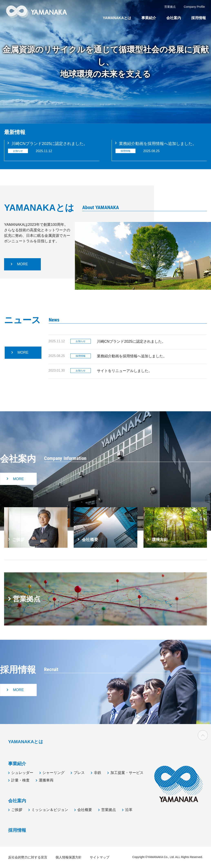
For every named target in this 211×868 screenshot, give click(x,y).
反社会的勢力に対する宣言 (28, 857)
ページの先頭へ (203, 735)
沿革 (129, 810)
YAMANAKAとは (117, 18)
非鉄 (98, 773)
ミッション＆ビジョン (50, 810)
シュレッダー (22, 773)
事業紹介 (149, 18)
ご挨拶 (18, 540)
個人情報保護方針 (69, 857)
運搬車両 (46, 780)
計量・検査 (20, 780)
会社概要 (90, 540)
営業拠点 (27, 599)
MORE (22, 264)
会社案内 (174, 18)
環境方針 (160, 540)
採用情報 (199, 18)
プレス (79, 773)
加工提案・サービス (127, 773)
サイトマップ (100, 857)
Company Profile (194, 7)
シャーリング (53, 773)
